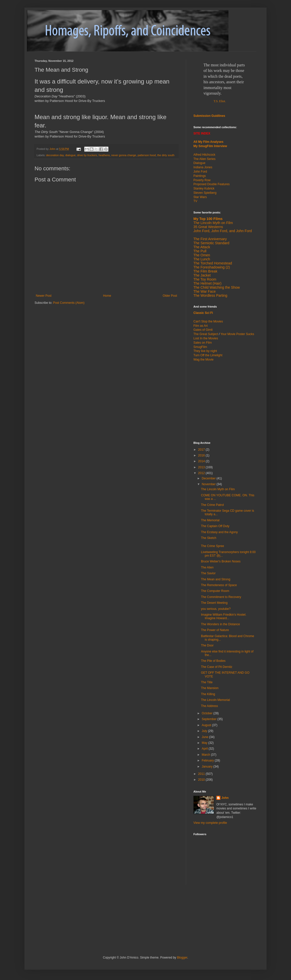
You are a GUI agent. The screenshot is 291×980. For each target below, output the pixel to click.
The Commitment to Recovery (221, 597)
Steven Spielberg (205, 193)
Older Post (170, 296)
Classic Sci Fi (203, 313)
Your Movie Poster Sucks (237, 334)
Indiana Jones (203, 167)
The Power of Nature (215, 630)
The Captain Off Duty (215, 526)
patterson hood (147, 155)
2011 (202, 774)
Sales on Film (203, 343)
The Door (207, 645)
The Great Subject (206, 334)
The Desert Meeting (214, 603)
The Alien (207, 567)
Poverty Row (202, 180)
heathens (104, 155)
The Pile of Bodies (213, 661)
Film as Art (201, 326)
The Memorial (210, 520)
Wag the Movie (203, 360)
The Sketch (209, 538)
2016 (202, 455)
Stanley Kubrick (204, 188)
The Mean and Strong (216, 579)
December (209, 478)
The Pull (200, 251)
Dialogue (199, 163)
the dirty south (166, 155)
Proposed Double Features (211, 184)
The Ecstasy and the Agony (219, 532)
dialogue (70, 155)
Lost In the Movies (206, 338)
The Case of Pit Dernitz (217, 667)
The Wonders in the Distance (221, 624)
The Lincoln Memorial (215, 700)
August (207, 725)
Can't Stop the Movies (208, 321)
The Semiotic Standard (211, 243)
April (205, 749)
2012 (202, 473)
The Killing (208, 694)
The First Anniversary (210, 239)
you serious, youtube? (216, 609)
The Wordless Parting (210, 295)
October (208, 713)
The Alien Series (204, 159)
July (205, 731)
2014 (202, 461)
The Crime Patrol (212, 505)
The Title (207, 682)
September (210, 719)
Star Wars (200, 197)
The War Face (205, 291)
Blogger (182, 958)
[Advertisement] (225, 401)
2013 (202, 467)
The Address (209, 706)
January (208, 767)
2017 (202, 450)
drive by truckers (87, 155)
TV (195, 201)
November (209, 484)
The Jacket (202, 275)
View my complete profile (210, 823)
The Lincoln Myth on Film (213, 223)
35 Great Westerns (208, 227)
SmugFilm (200, 347)
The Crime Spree (212, 546)
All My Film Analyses (208, 142)
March (206, 755)
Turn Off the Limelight (208, 355)
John (225, 798)
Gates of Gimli (203, 330)
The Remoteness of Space (219, 585)
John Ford (200, 172)
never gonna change (124, 155)
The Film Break (205, 271)
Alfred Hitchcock (204, 155)
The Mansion (210, 688)
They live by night (205, 351)
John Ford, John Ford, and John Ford (223, 231)
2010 (202, 780)
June (205, 737)
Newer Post (44, 296)
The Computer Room (215, 591)
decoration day (55, 155)
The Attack (202, 247)
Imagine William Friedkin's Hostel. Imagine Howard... (224, 616)
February (208, 760)
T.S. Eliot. (220, 101)
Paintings (200, 176)
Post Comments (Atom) (69, 303)
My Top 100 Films (208, 219)
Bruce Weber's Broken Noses (221, 561)
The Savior (208, 573)
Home (107, 296)
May (205, 743)
